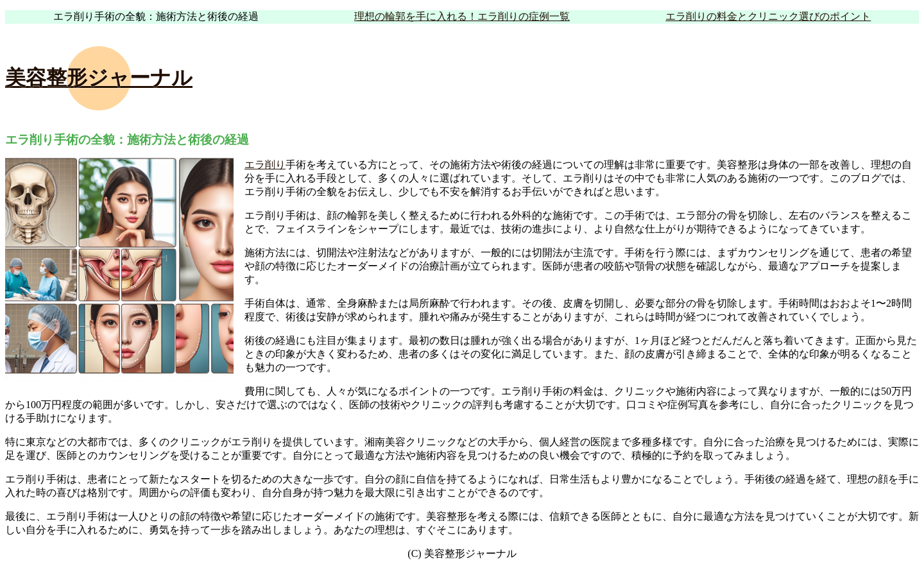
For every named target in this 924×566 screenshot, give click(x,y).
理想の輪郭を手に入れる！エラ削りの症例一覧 (462, 16)
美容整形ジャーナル (99, 78)
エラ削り (265, 165)
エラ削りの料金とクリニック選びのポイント (768, 16)
